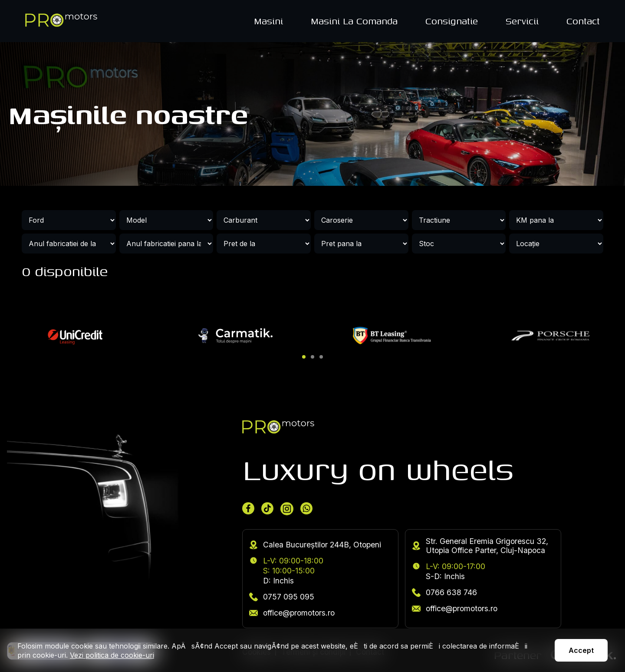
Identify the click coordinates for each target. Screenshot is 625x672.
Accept (581, 650)
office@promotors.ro (292, 613)
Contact (583, 21)
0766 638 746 (444, 592)
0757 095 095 (282, 597)
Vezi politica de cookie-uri (112, 655)
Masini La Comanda (354, 21)
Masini (268, 21)
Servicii (522, 21)
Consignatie (452, 21)
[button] (304, 357)
